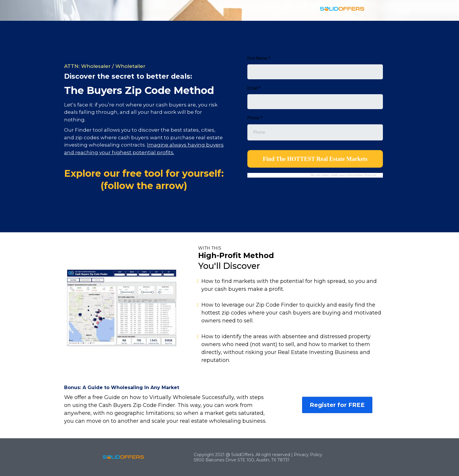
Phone (255, 118)
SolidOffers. (243, 455)
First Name (259, 58)
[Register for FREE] (337, 405)
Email (254, 88)
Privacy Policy (308, 455)
